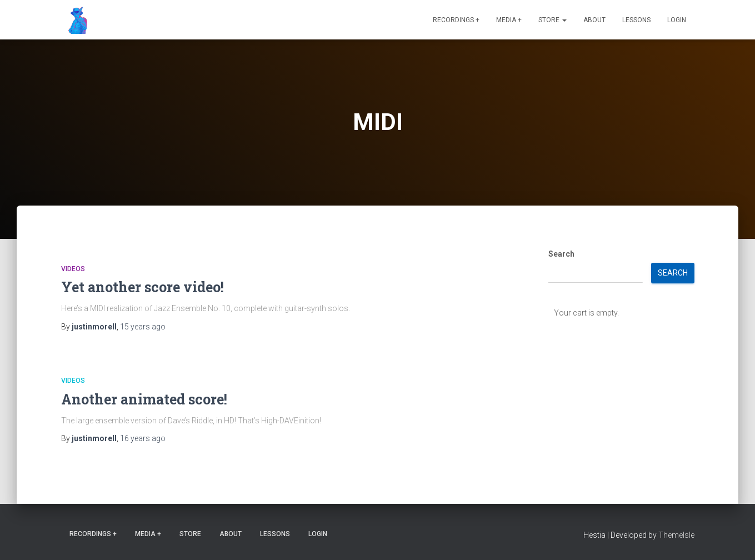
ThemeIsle (676, 535)
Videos (73, 269)
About (594, 20)
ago (143, 327)
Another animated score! (144, 399)
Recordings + (456, 20)
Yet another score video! (142, 287)
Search (561, 254)
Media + (509, 20)
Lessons (636, 20)
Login (677, 20)
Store (552, 20)
